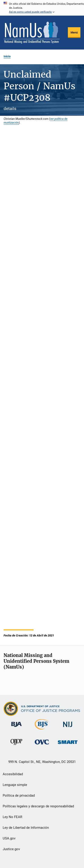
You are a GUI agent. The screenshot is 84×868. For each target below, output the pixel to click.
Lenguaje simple (15, 785)
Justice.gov (11, 849)
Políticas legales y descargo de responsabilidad (38, 806)
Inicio (7, 56)
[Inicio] (32, 33)
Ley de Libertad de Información (26, 828)
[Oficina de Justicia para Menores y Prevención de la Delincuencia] (16, 746)
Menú (74, 32)
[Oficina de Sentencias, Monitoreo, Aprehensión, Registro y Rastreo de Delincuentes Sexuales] (68, 745)
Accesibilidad (13, 774)
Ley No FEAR (12, 817)
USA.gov (9, 838)
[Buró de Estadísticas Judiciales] (42, 730)
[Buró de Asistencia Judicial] (16, 728)
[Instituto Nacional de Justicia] (68, 728)
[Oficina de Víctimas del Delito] (42, 745)
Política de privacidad (19, 795)
